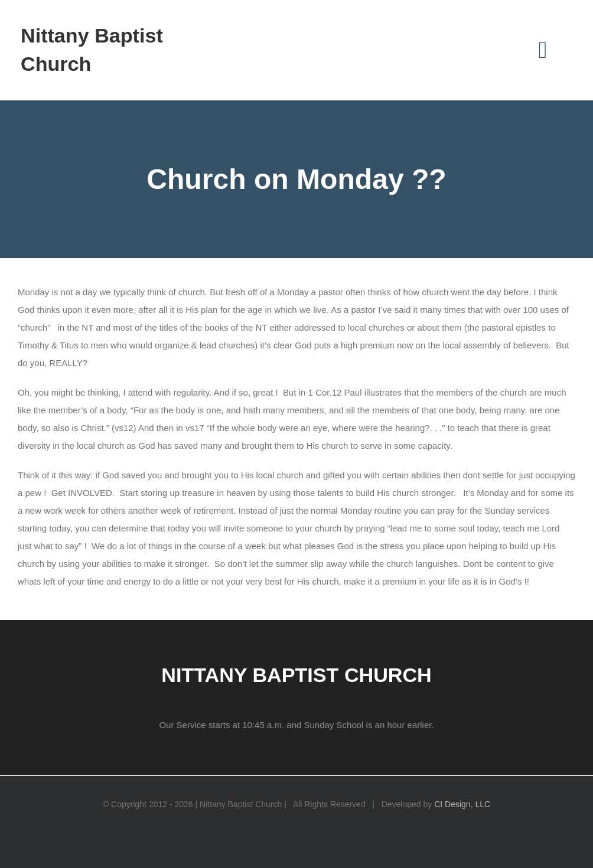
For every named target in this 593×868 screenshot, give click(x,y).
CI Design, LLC (462, 804)
